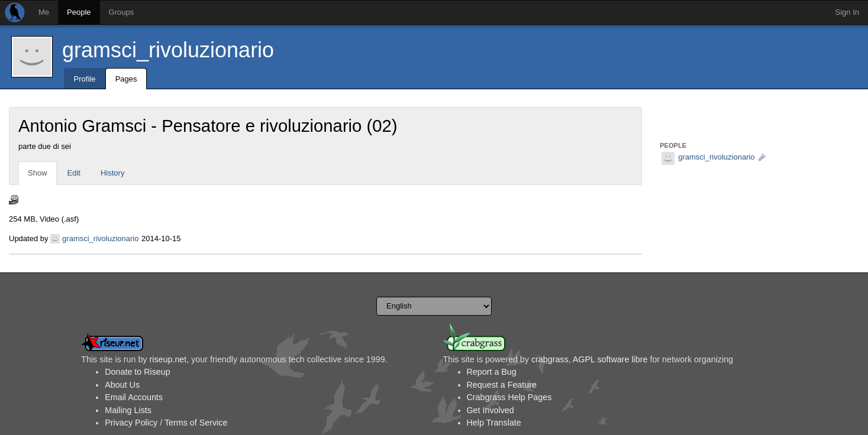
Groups (122, 12)
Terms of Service (196, 423)
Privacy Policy (131, 423)
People (79, 12)
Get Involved (491, 410)
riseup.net (168, 359)
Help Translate (494, 423)
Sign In (847, 12)
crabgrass (550, 359)
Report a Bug (492, 372)
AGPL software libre (610, 359)
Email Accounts (134, 397)
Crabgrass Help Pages (509, 397)
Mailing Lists (128, 410)
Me (44, 12)
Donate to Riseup (137, 372)
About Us (122, 385)
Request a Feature (502, 385)
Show (38, 173)
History (112, 173)
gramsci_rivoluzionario (168, 50)
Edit (74, 173)
